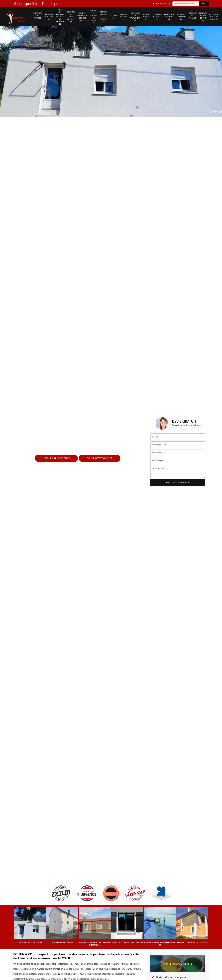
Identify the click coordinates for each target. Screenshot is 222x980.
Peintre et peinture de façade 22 (94, 17)
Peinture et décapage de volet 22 (71, 17)
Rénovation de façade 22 (169, 17)
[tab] (111, 59)
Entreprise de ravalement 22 (135, 17)
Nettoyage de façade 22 (181, 17)
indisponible (26, 4)
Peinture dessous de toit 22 (203, 17)
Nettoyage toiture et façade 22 (214, 17)
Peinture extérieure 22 (49, 17)
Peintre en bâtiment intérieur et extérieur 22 (60, 17)
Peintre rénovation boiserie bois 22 (82, 17)
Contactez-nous (100, 458)
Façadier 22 (114, 17)
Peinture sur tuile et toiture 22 (104, 17)
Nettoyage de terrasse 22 (192, 17)
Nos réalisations (56, 458)
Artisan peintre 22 (146, 17)
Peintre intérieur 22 (124, 17)
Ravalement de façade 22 (157, 17)
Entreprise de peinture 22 (37, 17)
